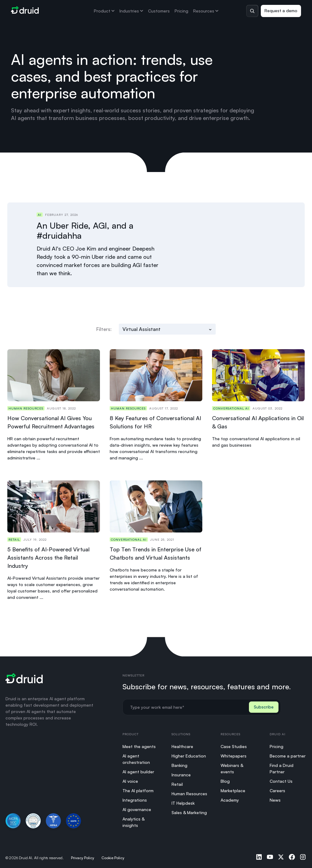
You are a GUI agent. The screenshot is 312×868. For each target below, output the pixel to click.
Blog (225, 779)
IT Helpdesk (183, 801)
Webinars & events (232, 766)
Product (104, 11)
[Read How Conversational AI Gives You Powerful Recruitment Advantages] (54, 403)
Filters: (104, 327)
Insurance (181, 773)
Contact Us (281, 779)
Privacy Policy (83, 856)
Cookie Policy (113, 856)
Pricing (181, 11)
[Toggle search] (252, 11)
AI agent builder (138, 770)
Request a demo (281, 11)
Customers (159, 11)
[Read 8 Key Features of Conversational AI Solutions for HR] (156, 403)
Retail (177, 782)
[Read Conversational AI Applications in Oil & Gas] (258, 403)
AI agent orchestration (136, 757)
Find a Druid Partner (282, 766)
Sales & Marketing (189, 810)
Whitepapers (234, 754)
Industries (131, 11)
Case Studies (234, 744)
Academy (230, 798)
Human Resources (189, 791)
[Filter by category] (167, 327)
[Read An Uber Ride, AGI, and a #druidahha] (167, 244)
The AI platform (138, 788)
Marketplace (233, 788)
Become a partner (288, 754)
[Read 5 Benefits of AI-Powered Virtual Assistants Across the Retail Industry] (54, 539)
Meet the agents (139, 744)
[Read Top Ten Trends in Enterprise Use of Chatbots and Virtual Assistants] (156, 539)
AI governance (137, 807)
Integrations (135, 798)
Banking (179, 763)
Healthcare (182, 744)
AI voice (130, 779)
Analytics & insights (133, 820)
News (275, 798)
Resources (206, 11)
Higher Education (189, 754)
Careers (277, 788)
